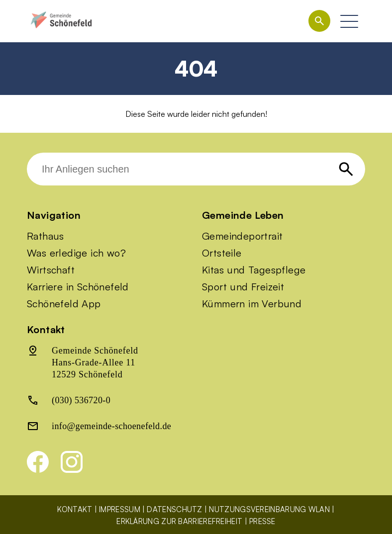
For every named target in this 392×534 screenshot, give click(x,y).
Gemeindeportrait (242, 236)
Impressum (120, 509)
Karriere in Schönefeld (78, 287)
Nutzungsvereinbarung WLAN (269, 509)
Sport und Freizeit (243, 287)
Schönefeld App (64, 304)
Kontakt (75, 509)
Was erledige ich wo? (76, 253)
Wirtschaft (51, 270)
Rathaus (46, 236)
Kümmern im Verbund (252, 304)
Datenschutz (174, 509)
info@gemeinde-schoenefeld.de (111, 426)
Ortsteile (222, 253)
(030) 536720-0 (81, 400)
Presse (262, 521)
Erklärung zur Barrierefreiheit (179, 521)
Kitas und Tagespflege (254, 270)
